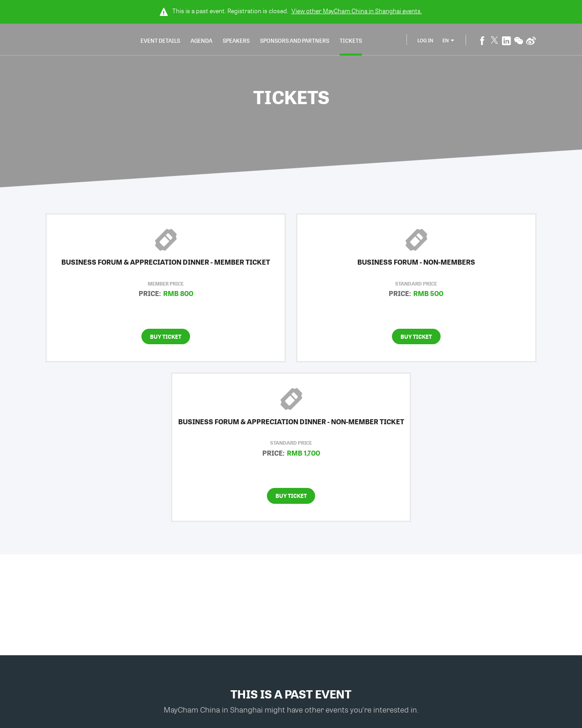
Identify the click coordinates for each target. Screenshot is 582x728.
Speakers (236, 40)
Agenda (201, 40)
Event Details (160, 40)
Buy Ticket (166, 336)
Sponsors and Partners (295, 40)
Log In (425, 40)
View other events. (357, 11)
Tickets (351, 40)
